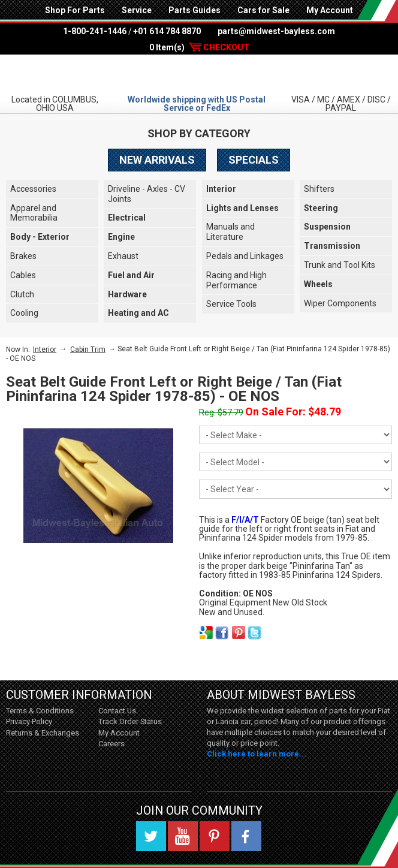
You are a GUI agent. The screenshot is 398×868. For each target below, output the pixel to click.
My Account (330, 10)
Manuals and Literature (230, 232)
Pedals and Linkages (245, 256)
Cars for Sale (263, 10)
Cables (23, 275)
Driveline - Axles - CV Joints (147, 194)
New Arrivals (157, 160)
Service (137, 10)
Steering (321, 208)
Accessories (33, 189)
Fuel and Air (131, 275)
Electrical (127, 218)
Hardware (127, 294)
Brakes (23, 256)
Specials (254, 160)
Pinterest (215, 836)
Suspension (327, 227)
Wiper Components (340, 303)
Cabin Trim (88, 349)
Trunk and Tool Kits (340, 265)
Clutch (22, 294)
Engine (121, 237)
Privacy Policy (29, 721)
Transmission (332, 246)
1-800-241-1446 (95, 31)
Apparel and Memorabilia (34, 213)
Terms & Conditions (40, 711)
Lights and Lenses (242, 208)
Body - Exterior (40, 237)
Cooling (24, 313)
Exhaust (123, 256)
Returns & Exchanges (43, 733)
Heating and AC (138, 313)
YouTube (183, 836)
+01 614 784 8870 (167, 31)
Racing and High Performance (236, 280)
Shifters (319, 189)
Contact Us (117, 711)
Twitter (151, 836)
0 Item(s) (199, 47)
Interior (221, 189)
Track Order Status (130, 721)
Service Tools (231, 304)
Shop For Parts (75, 10)
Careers (111, 744)
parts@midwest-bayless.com (276, 31)
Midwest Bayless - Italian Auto (199, 74)
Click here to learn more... (257, 754)
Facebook (246, 836)
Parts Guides (195, 10)
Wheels (318, 284)
